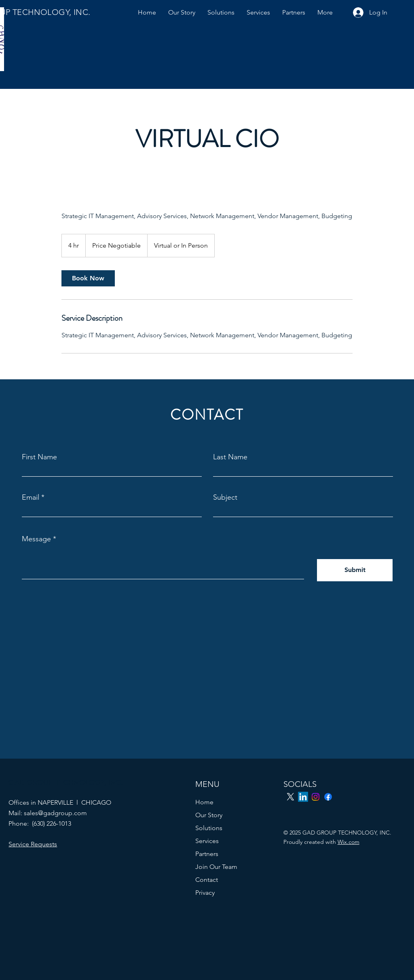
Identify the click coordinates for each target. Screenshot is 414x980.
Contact (207, 880)
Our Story (209, 815)
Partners (207, 854)
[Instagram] (316, 797)
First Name (39, 457)
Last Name (230, 457)
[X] (290, 797)
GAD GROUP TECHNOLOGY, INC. (66, 782)
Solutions (209, 828)
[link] (88, 278)
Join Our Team (216, 867)
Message (36, 539)
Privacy (205, 893)
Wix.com (349, 842)
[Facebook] (328, 797)
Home (204, 802)
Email (31, 497)
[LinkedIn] (303, 797)
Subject (225, 497)
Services (207, 841)
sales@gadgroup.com (55, 813)
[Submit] (355, 570)
